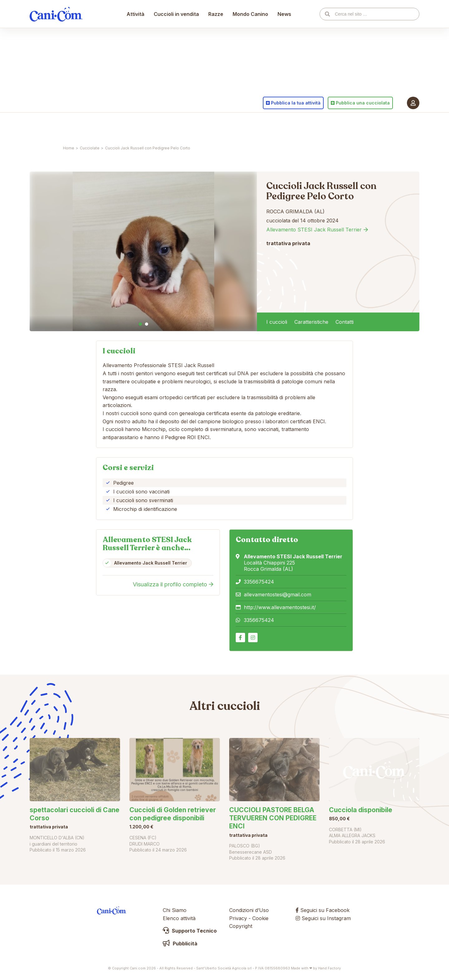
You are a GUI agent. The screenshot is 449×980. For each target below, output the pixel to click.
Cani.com (56, 126)
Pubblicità (180, 944)
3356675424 (259, 582)
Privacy (238, 918)
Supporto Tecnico (190, 931)
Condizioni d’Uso (249, 910)
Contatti (345, 322)
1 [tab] (140, 324)
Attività (136, 126)
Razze (216, 126)
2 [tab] (147, 324)
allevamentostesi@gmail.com (278, 594)
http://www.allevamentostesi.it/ (280, 607)
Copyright (241, 926)
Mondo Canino (251, 126)
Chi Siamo (175, 910)
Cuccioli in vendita (177, 126)
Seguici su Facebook (323, 910)
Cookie (260, 918)
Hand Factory (329, 968)
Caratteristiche (311, 322)
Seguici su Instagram (323, 918)
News (285, 126)
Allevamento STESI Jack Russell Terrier (314, 230)
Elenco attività (179, 918)
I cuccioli (277, 322)
